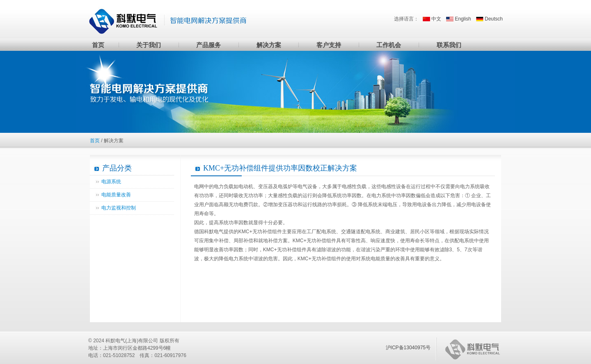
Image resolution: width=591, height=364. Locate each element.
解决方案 (269, 45)
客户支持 (329, 45)
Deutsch (494, 19)
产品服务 (208, 45)
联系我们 (449, 45)
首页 (98, 45)
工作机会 (389, 45)
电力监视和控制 (119, 208)
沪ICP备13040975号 (408, 348)
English (463, 19)
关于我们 (149, 45)
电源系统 (111, 182)
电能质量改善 (116, 195)
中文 (436, 19)
